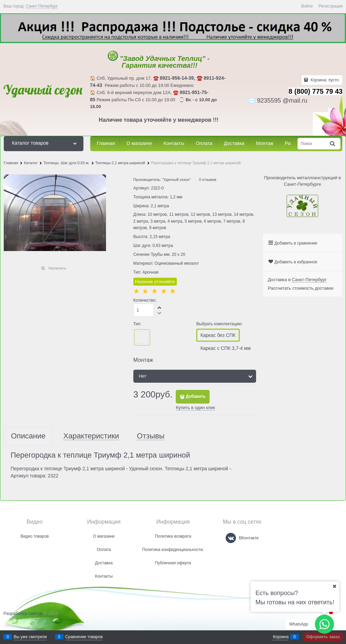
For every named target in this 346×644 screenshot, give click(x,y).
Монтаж (143, 360)
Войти (307, 6)
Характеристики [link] (91, 436)
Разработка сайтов (23, 613)
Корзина (281, 637)
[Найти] (333, 143)
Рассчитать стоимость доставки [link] (301, 288)
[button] (160, 307)
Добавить (196, 396)
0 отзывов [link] (208, 180)
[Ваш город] (334, 586)
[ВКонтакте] (231, 538)
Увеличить (57, 268)
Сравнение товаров (84, 637)
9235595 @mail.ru (282, 101)
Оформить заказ (323, 637)
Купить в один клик (195, 408)
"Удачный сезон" (176, 180)
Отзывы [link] (151, 436)
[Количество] (144, 310)
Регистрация (331, 6)
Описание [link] (28, 436)
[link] (42, 6)
